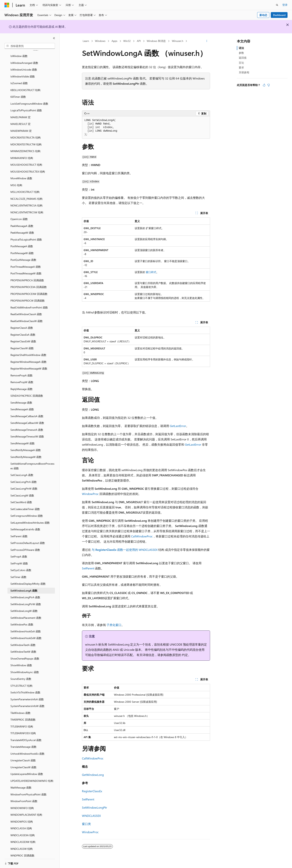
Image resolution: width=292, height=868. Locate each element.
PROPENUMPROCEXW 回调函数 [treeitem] (29, 289)
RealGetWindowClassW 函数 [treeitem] (27, 317)
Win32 (127, 41)
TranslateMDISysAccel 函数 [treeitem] (26, 736)
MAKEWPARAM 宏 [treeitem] (21, 126)
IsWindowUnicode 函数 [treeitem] (24, 65)
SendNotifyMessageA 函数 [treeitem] (26, 446)
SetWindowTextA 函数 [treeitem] (23, 640)
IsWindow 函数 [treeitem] (19, 51)
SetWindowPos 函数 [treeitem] (22, 620)
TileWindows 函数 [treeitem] (20, 708)
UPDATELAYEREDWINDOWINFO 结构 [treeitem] (32, 776)
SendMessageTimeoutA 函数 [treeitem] (27, 425)
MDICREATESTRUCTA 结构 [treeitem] (26, 133)
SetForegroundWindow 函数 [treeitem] (27, 511)
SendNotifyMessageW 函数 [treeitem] (26, 452)
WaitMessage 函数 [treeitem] (21, 783)
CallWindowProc (142, 536)
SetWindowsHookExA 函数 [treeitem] (26, 627)
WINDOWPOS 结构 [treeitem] (22, 817)
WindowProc (90, 494)
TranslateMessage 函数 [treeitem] (23, 742)
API (139, 41)
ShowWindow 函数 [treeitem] (21, 661)
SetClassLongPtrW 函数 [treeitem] (24, 484)
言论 (241, 63)
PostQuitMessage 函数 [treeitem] (23, 255)
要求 (241, 67)
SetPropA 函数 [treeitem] (19, 552)
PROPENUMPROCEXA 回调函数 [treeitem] (29, 282)
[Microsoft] (7, 5)
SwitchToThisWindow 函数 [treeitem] (25, 688)
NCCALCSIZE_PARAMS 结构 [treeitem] (26, 194)
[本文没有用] (269, 85)
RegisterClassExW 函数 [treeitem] (23, 337)
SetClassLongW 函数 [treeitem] (22, 491)
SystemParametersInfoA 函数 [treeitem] (27, 695)
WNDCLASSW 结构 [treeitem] (22, 844)
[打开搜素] (277, 5)
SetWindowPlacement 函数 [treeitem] (26, 613)
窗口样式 (151, 272)
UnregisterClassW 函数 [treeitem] (23, 763)
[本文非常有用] (264, 85)
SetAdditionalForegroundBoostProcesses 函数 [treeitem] (32, 461)
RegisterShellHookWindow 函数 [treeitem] (28, 350)
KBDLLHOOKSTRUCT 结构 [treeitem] (25, 86)
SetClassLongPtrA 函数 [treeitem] (24, 477)
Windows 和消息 (156, 41)
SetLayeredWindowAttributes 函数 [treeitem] (30, 518)
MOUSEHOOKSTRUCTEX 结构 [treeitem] (28, 167)
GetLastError (178, 426)
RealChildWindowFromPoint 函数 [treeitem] (29, 303)
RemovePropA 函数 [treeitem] (22, 371)
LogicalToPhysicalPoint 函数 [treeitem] (26, 106)
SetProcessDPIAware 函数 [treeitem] (25, 545)
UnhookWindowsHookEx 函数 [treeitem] (27, 749)
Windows (100, 41)
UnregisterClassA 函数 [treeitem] (23, 756)
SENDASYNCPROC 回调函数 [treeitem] (27, 391)
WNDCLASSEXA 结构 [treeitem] (23, 831)
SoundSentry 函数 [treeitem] (21, 674)
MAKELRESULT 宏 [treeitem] (20, 119)
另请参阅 (244, 72)
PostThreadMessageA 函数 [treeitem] (26, 262)
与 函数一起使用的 (115, 550)
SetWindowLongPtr (95, 807)
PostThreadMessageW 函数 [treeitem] (26, 269)
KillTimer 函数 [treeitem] (18, 92)
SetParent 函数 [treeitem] (19, 532)
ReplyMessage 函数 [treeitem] (22, 384)
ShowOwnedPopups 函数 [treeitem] (25, 654)
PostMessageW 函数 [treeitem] (22, 249)
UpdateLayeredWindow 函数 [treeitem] (27, 769)
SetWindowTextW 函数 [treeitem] (23, 647)
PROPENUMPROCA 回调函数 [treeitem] (27, 276)
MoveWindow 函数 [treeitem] (21, 174)
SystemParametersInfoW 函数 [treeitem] (27, 701)
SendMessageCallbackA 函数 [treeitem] (27, 412)
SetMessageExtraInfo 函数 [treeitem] (25, 525)
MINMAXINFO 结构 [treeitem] (22, 153)
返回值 (243, 58)
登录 (285, 5)
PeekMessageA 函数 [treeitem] (22, 221)
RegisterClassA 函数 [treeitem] (22, 323)
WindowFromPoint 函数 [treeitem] (24, 797)
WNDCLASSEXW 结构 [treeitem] (23, 837)
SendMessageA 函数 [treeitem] (22, 405)
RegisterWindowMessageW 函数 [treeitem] (29, 364)
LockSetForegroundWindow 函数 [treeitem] (29, 99)
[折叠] (54, 38)
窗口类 (86, 824)
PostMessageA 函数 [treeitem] (22, 242)
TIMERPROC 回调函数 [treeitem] (23, 715)
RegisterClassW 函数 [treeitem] (22, 344)
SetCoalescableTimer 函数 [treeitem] (25, 505)
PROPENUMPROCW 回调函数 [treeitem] (28, 296)
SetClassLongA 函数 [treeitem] (22, 470)
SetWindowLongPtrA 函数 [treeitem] (25, 593)
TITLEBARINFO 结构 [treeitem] (22, 722)
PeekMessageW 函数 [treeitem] (22, 228)
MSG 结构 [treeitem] (16, 181)
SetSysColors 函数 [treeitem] (21, 566)
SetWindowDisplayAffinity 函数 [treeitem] (28, 579)
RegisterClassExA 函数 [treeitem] (23, 330)
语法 (241, 48)
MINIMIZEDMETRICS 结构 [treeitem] (25, 147)
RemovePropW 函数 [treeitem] (22, 378)
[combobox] (30, 46)
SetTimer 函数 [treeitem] (18, 572)
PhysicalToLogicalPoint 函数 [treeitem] (26, 235)
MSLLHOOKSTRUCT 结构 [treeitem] (25, 187)
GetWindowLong (93, 775)
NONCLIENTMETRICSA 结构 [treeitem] (26, 201)
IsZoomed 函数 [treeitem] (19, 79)
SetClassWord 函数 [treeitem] (21, 498)
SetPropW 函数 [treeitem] (19, 559)
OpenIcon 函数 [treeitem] (19, 215)
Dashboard (279, 15)
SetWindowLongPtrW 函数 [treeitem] (26, 600)
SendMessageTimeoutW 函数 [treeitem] (27, 432)
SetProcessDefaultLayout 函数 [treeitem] (28, 538)
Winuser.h (178, 41)
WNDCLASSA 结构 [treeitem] (21, 824)
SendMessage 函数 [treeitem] (21, 398)
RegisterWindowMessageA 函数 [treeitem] (28, 357)
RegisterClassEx (92, 791)
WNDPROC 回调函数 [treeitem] (22, 851)
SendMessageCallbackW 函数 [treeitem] (27, 418)
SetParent (88, 568)
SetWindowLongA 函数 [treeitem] (24, 586)
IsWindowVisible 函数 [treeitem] (23, 72)
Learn (86, 41)
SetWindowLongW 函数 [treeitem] (24, 606)
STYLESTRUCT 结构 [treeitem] (21, 681)
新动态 (263, 15)
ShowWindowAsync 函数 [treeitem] (25, 668)
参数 (241, 53)
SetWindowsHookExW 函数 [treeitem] (26, 634)
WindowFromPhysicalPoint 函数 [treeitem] (28, 790)
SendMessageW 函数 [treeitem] (23, 439)
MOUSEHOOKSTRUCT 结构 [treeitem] (26, 160)
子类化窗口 (114, 625)
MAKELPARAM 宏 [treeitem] (20, 113)
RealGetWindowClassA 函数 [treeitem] (26, 310)
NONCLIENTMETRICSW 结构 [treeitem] (27, 208)
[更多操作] (207, 41)
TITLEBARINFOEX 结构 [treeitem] (23, 729)
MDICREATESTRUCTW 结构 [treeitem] (26, 140)
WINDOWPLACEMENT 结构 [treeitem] (26, 810)
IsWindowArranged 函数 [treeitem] (24, 58)
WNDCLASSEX (148, 550)
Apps (114, 41)
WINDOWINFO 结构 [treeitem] (22, 804)
